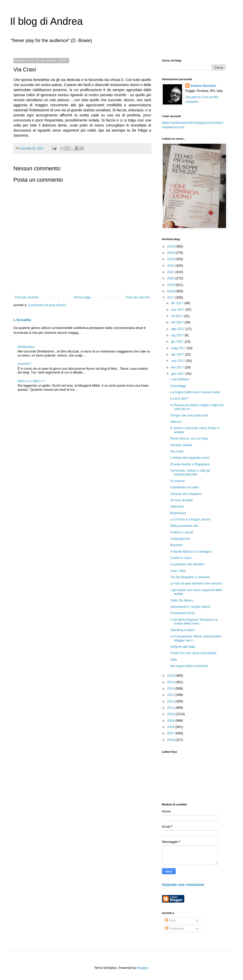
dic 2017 (178, 303)
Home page (82, 297)
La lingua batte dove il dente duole (195, 392)
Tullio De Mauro (182, 600)
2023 (171, 259)
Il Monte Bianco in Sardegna (191, 551)
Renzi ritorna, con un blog (189, 438)
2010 (171, 714)
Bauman (176, 545)
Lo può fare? (179, 398)
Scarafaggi (178, 386)
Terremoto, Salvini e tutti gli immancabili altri (190, 473)
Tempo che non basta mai (189, 415)
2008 (171, 727)
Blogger (142, 968)
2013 (171, 695)
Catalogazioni (180, 539)
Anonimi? (24, 364)
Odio (174, 660)
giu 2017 (178, 341)
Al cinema (177, 481)
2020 (171, 278)
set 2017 (178, 322)
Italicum (176, 422)
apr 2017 (178, 354)
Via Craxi (177, 451)
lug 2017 (178, 335)
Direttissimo (26, 347)
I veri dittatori (179, 379)
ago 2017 (178, 329)
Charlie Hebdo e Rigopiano (190, 464)
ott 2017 (178, 316)
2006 (171, 740)
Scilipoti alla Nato (183, 647)
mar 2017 (179, 361)
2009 (171, 721)
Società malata (181, 445)
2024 (171, 253)
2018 (171, 291)
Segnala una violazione (183, 884)
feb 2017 (178, 367)
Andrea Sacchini (203, 86)
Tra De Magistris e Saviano (190, 577)
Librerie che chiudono (186, 494)
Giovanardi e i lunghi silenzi (190, 607)
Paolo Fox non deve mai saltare (193, 653)
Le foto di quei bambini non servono (196, 583)
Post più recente (27, 297)
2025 (171, 246)
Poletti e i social (181, 532)
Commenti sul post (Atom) (47, 305)
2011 (171, 708)
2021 (171, 272)
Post (170, 920)
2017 (171, 297)
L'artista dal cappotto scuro (190, 458)
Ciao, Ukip (178, 571)
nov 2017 (178, 310)
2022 (171, 266)
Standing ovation (182, 630)
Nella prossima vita (184, 526)
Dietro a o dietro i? (31, 381)
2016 (171, 675)
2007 (171, 733)
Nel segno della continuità (189, 666)
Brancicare (178, 513)
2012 (171, 701)
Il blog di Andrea (46, 21)
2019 (171, 285)
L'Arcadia (22, 320)
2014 (171, 688)
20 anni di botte (181, 500)
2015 (171, 682)
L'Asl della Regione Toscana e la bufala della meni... (194, 622)
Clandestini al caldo (184, 487)
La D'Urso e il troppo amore (190, 519)
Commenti (175, 929)
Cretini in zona (181, 558)
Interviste (177, 506)
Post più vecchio (138, 297)
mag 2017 (179, 348)
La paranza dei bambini (187, 564)
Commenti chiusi (182, 613)
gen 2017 (178, 374)
